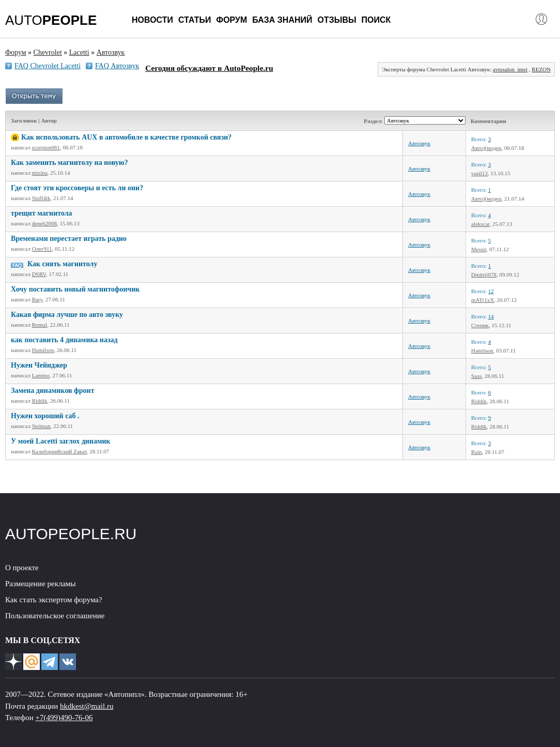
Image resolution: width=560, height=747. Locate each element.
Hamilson (43, 350)
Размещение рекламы (41, 584)
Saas (476, 376)
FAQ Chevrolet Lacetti (48, 66)
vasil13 (479, 173)
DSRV (39, 274)
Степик (480, 325)
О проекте (22, 568)
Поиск (376, 20)
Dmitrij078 (484, 275)
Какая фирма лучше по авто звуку (67, 315)
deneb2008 (44, 223)
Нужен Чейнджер (39, 365)
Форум (231, 20)
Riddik (40, 401)
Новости (152, 20)
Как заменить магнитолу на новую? (69, 163)
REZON (541, 69)
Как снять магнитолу (62, 264)
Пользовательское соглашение (55, 616)
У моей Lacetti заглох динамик (61, 441)
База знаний (282, 20)
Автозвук (419, 143)
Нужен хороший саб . (45, 416)
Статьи (195, 20)
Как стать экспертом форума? (54, 600)
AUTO (51, 20)
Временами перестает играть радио (69, 239)
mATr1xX (483, 300)
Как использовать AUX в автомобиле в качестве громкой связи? (126, 137)
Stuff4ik (41, 198)
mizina (40, 173)
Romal (40, 325)
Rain (477, 452)
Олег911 (42, 249)
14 (491, 316)
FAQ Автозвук (117, 66)
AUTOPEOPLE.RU (71, 534)
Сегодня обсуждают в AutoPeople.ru (209, 68)
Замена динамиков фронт (53, 391)
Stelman (41, 426)
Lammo (41, 375)
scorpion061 (46, 147)
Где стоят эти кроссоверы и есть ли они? (77, 188)
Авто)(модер (486, 148)
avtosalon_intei (510, 69)
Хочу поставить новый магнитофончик (75, 289)
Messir (479, 249)
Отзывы (337, 20)
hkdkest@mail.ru (87, 706)
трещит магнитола (42, 213)
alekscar (480, 224)
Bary (37, 299)
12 (491, 291)
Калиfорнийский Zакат (59, 451)
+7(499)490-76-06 (64, 718)
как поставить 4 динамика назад (64, 340)
